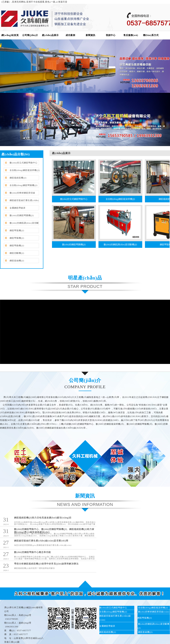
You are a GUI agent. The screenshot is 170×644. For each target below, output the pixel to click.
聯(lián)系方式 (151, 35)
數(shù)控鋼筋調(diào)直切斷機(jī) (21, 224)
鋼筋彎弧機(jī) (17, 230)
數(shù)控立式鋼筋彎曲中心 (24, 163)
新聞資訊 (91, 35)
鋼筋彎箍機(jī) (17, 238)
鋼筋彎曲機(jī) (17, 246)
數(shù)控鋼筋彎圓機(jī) (22, 215)
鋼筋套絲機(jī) (17, 261)
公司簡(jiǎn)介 (30, 35)
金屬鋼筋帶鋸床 (18, 208)
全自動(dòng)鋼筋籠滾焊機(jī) (25, 170)
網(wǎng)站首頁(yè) (10, 37)
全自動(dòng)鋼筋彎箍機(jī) (24, 185)
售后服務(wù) (131, 35)
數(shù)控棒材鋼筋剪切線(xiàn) (19, 194)
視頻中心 (111, 35)
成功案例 (70, 35)
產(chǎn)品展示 (50, 35)
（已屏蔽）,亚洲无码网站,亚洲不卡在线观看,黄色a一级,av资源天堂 (34, 2)
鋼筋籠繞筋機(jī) (18, 178)
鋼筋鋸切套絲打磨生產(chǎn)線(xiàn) (21, 201)
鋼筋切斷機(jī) (17, 253)
